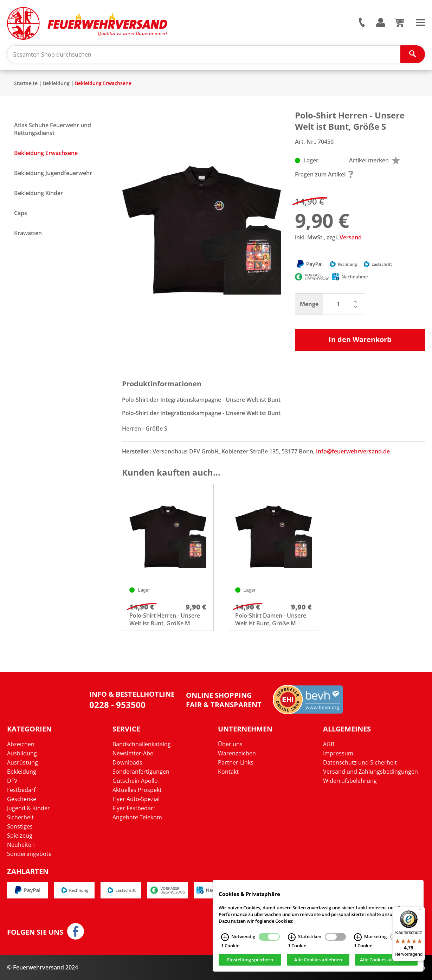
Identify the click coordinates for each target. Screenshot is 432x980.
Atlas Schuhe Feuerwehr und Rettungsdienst (53, 129)
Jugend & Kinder (28, 808)
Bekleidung (56, 83)
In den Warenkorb (360, 339)
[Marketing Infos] (358, 937)
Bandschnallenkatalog (142, 744)
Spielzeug (20, 836)
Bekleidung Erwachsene (103, 83)
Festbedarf (21, 790)
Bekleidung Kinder (38, 193)
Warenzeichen (237, 753)
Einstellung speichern (250, 960)
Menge (309, 304)
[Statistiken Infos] (292, 937)
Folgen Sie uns (35, 932)
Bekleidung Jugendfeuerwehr (53, 173)
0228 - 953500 (117, 705)
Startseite (26, 83)
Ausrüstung (22, 762)
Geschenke (22, 799)
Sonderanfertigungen (141, 772)
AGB (329, 744)
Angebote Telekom (137, 817)
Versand (351, 237)
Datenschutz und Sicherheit (360, 762)
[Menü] (421, 911)
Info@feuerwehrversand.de (353, 451)
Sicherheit (20, 817)
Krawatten (28, 233)
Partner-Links (236, 762)
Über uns (230, 744)
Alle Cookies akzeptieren (386, 960)
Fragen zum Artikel (324, 174)
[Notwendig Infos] (225, 937)
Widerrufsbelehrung (350, 781)
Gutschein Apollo (135, 781)
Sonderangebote (29, 854)
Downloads (127, 762)
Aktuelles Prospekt (137, 790)
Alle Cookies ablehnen (318, 960)
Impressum (338, 753)
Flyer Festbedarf (134, 808)
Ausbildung (22, 753)
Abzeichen (21, 744)
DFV (12, 781)
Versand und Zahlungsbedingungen (370, 772)
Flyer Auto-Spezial (136, 799)
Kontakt (228, 772)
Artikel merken (375, 160)
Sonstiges (20, 826)
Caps (21, 213)
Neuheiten (21, 845)
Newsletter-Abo (133, 753)
